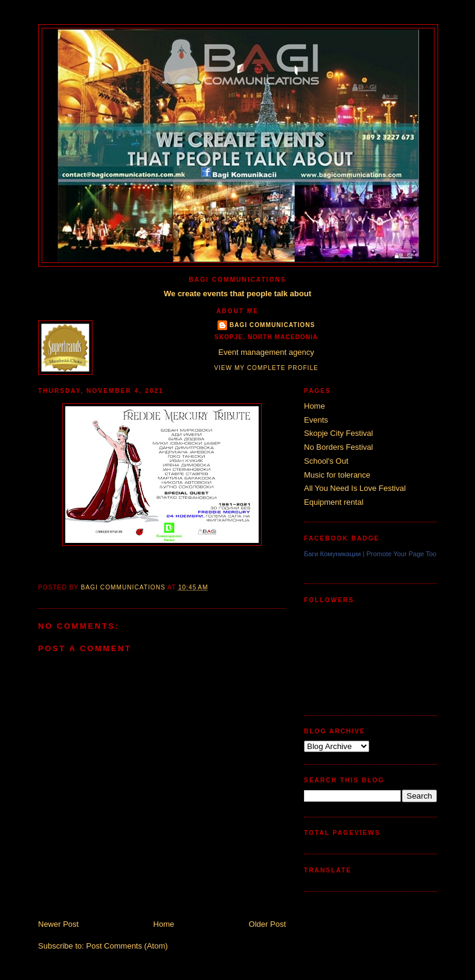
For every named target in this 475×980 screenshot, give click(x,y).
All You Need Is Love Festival (355, 488)
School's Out (326, 461)
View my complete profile (266, 368)
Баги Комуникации (332, 554)
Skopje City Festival (338, 433)
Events (316, 420)
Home (164, 924)
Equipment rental (334, 502)
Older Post (267, 924)
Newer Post (58, 924)
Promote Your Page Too (401, 554)
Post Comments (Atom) (127, 946)
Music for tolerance (337, 475)
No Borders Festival (338, 447)
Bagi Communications (273, 325)
